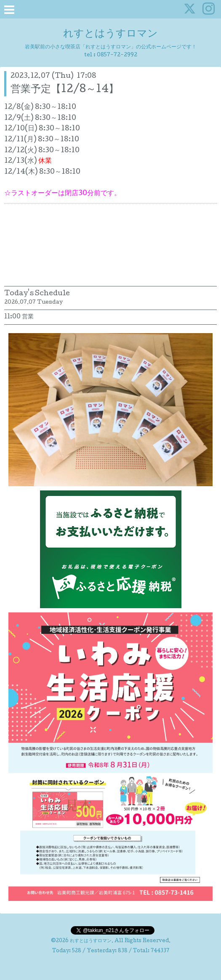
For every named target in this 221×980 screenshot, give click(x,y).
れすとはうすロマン (110, 34)
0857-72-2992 (117, 55)
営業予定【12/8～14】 (65, 90)
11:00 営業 (19, 317)
